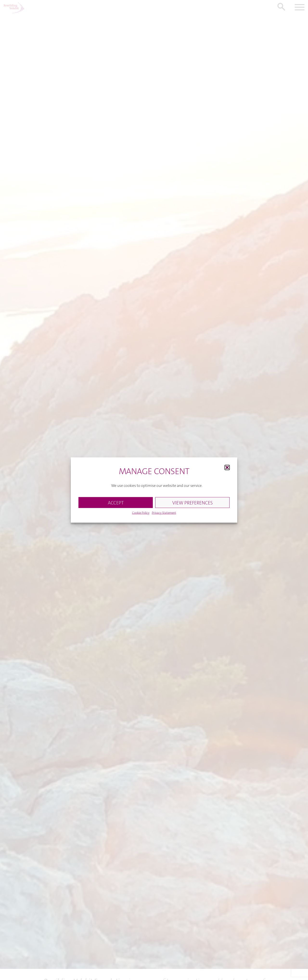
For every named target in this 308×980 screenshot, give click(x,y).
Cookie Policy (141, 515)
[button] (227, 470)
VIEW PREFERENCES (192, 504)
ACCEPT (116, 504)
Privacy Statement (164, 515)
